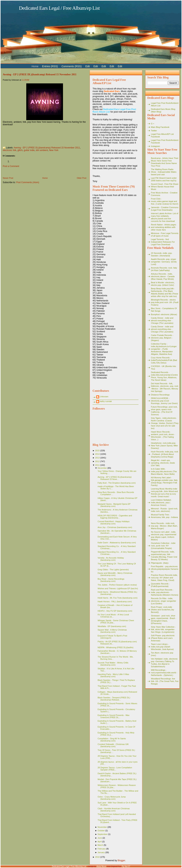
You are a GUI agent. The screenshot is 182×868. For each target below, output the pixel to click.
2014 (97, 454)
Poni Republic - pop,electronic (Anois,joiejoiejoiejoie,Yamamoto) (165, 569)
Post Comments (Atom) (28, 182)
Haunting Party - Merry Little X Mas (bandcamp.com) (113, 675)
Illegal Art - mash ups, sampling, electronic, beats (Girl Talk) (163, 463)
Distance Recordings (160, 395)
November (102, 827)
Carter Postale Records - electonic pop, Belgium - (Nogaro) (162, 338)
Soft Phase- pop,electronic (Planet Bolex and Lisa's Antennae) (163, 638)
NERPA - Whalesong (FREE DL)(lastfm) (115, 647)
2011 (97, 465)
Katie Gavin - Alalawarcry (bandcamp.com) (117, 543)
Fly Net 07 (126, 866)
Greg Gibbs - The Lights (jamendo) (113, 570)
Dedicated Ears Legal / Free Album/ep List (59, 8)
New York (54, 150)
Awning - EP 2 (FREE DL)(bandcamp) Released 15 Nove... (115, 478)
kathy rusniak (106, 401)
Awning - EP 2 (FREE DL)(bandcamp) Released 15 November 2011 (40, 74)
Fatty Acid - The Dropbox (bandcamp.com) (117, 483)
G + (153, 124)
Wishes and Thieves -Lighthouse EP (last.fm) (118, 588)
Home (45, 178)
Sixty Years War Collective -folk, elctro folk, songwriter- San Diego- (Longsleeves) (163, 629)
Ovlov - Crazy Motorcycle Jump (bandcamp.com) (112, 798)
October (101, 831)
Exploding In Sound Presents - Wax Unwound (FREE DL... (113, 716)
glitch (20, 150)
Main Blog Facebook (160, 127)
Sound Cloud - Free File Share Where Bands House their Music (165, 187)
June (100, 838)
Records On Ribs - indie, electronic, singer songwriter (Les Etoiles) (164, 601)
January (101, 852)
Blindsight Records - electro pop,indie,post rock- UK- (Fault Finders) (165, 302)
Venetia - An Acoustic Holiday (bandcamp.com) (111, 559)
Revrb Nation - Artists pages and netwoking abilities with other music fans (164, 227)
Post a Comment (11, 166)
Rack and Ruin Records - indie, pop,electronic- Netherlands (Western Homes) (165, 592)
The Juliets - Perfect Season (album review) (117, 585)
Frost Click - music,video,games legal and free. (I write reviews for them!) (165, 201)
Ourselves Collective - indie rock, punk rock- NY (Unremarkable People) (163, 546)
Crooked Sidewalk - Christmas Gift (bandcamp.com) (113, 745)
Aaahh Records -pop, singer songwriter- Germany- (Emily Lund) (164, 262)
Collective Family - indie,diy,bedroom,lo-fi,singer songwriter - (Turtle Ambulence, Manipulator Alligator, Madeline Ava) (164, 349)
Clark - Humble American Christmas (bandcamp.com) (114, 810)
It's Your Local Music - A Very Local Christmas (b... (113, 616)
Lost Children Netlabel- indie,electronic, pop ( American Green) (161, 503)
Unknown (104, 397)
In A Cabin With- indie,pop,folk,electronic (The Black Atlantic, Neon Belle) (164, 471)
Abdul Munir (101, 866)
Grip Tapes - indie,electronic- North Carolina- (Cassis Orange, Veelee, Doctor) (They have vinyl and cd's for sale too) (165, 423)
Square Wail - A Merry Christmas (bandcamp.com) (112, 631)
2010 (97, 857)
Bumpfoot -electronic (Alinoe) (164, 314)
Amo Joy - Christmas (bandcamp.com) (115, 527)
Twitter (154, 131)
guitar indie (29, 150)
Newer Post (8, 178)
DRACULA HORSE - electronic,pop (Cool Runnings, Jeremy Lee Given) (164, 401)
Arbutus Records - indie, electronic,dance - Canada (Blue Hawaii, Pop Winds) (163, 276)
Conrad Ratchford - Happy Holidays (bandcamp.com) (113, 523)
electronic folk (9, 150)
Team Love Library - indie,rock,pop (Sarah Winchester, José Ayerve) (162, 647)
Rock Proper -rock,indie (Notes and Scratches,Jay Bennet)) (163, 610)
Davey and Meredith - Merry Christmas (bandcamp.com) (115, 574)
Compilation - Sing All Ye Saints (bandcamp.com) (112, 740)
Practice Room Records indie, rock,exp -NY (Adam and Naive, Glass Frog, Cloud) (164, 578)
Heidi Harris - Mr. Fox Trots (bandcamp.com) (117, 598)
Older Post (82, 178)
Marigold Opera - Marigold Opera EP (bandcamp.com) (114, 505)
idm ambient (42, 150)
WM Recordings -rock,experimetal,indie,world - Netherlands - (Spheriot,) (164, 673)
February (102, 849)
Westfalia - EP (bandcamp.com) (112, 626)
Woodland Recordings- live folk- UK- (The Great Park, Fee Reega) (165, 681)
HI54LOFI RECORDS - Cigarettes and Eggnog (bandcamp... (115, 517)
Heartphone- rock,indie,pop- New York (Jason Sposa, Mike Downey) (164, 446)
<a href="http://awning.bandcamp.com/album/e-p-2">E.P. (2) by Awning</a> (39, 135)
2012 (97, 461)
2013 (97, 458)
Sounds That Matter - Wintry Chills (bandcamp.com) (113, 664)
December (102, 468)
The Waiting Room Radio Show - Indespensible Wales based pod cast (164, 172)
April (100, 842)
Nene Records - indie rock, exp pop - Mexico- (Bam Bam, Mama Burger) (164, 526)
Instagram (155, 146)
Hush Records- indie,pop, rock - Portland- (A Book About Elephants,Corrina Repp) (165, 454)
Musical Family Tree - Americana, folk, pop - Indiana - (164, 517)
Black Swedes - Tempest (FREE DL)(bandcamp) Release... (114, 699)
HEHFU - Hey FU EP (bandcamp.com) (115, 611)
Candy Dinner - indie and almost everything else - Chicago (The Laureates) (162, 320)
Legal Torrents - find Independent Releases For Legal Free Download (163, 242)
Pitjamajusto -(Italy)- (160, 563)
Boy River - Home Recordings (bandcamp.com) (111, 580)
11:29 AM (25, 80)
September (102, 834)
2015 (97, 451)
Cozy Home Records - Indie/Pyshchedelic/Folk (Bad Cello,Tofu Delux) (164, 360)
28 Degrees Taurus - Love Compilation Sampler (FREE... (115, 769)
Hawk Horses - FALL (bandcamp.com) (115, 602)
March (100, 845)
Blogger (121, 860)
